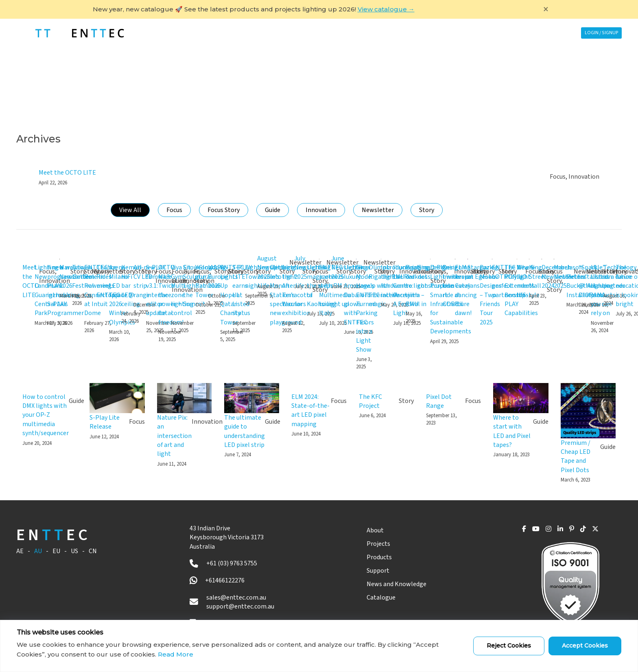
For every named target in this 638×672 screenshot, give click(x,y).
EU (56, 551)
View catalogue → (386, 9)
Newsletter (378, 210)
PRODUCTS (332, 33)
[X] (594, 531)
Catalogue (367, 598)
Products (365, 557)
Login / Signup (598, 33)
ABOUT (203, 33)
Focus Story (224, 210)
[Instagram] (535, 531)
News (457, 33)
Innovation (321, 210)
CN (93, 551)
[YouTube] (519, 531)
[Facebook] (505, 531)
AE (20, 551)
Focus (174, 210)
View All (130, 210)
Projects (264, 33)
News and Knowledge (382, 584)
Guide (273, 210)
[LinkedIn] (550, 531)
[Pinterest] (564, 531)
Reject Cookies (509, 646)
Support (399, 33)
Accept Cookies (585, 646)
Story (427, 210)
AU (38, 551)
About (361, 530)
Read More (176, 654)
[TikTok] (578, 531)
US (74, 551)
